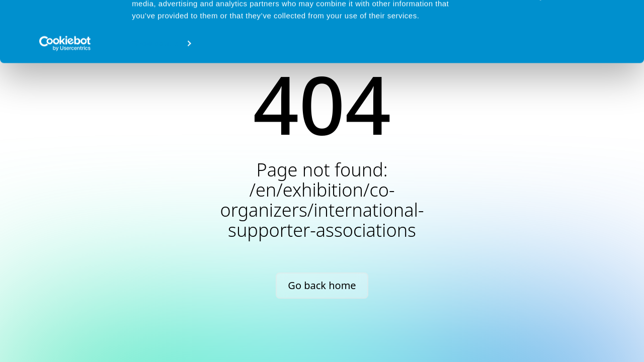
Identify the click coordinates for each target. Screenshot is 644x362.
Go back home (322, 285)
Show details (155, 100)
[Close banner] (628, 16)
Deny (535, 53)
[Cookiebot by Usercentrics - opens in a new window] (65, 101)
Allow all (535, 24)
